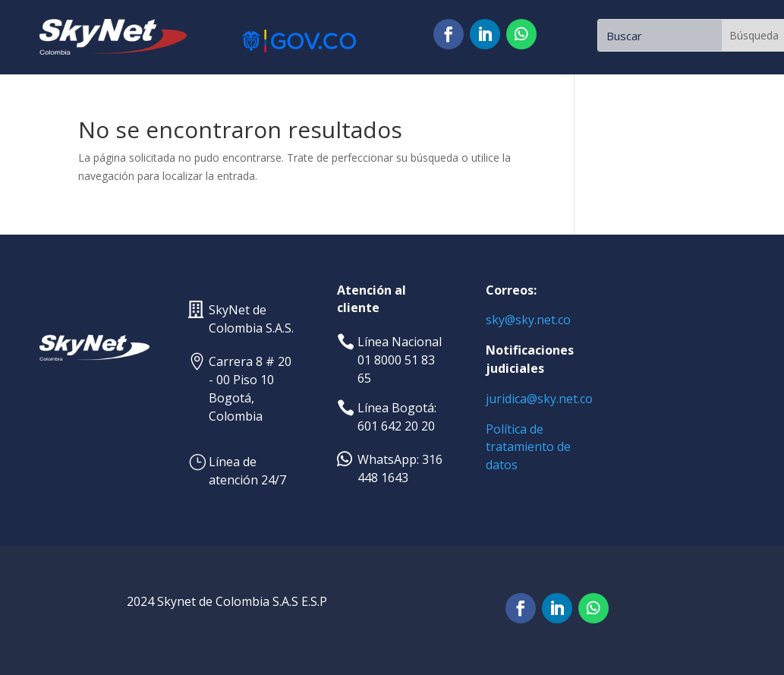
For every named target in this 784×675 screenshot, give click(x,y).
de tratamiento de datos (528, 447)
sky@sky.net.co (528, 320)
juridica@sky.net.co (539, 399)
